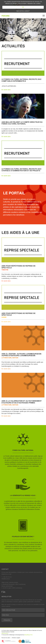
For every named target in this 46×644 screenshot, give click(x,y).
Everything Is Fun (29, 635)
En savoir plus (6, 90)
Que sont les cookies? (23, 11)
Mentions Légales (16, 638)
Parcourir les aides (6, 638)
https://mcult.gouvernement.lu (8, 641)
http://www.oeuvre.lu (25, 641)
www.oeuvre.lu (5, 633)
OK (23, 7)
